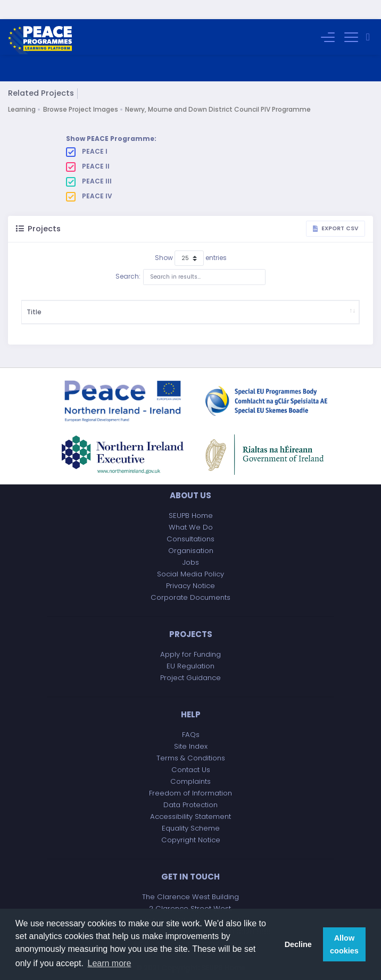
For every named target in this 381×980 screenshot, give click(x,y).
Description (93, 302)
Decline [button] (298, 944)
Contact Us (191, 770)
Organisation (191, 551)
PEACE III (89, 162)
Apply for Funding (190, 654)
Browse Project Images (81, 90)
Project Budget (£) (217, 302)
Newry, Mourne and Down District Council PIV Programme (218, 90)
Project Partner (331, 302)
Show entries (191, 239)
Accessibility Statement (190, 816)
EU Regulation (190, 666)
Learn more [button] (110, 963)
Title (34, 302)
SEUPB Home (191, 516)
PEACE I (87, 132)
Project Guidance (190, 678)
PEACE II (88, 147)
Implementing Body (274, 302)
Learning (22, 90)
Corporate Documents (190, 597)
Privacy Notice (190, 586)
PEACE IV (89, 177)
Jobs (191, 562)
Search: (190, 258)
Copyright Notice (191, 840)
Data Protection (190, 805)
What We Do (191, 527)
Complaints (190, 781)
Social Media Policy (190, 574)
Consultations (190, 539)
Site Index (191, 746)
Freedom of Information (190, 793)
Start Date (174, 302)
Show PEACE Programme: (111, 119)
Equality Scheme (191, 828)
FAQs (191, 735)
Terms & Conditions (191, 758)
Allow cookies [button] (344, 944)
